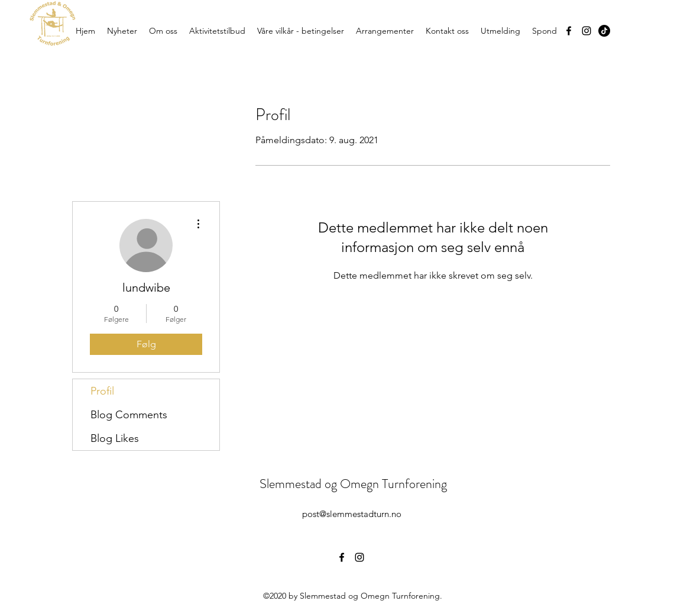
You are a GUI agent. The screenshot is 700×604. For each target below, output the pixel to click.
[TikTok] (604, 31)
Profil (102, 391)
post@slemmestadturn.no (352, 514)
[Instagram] (586, 31)
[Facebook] (569, 31)
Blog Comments (129, 415)
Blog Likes (115, 438)
